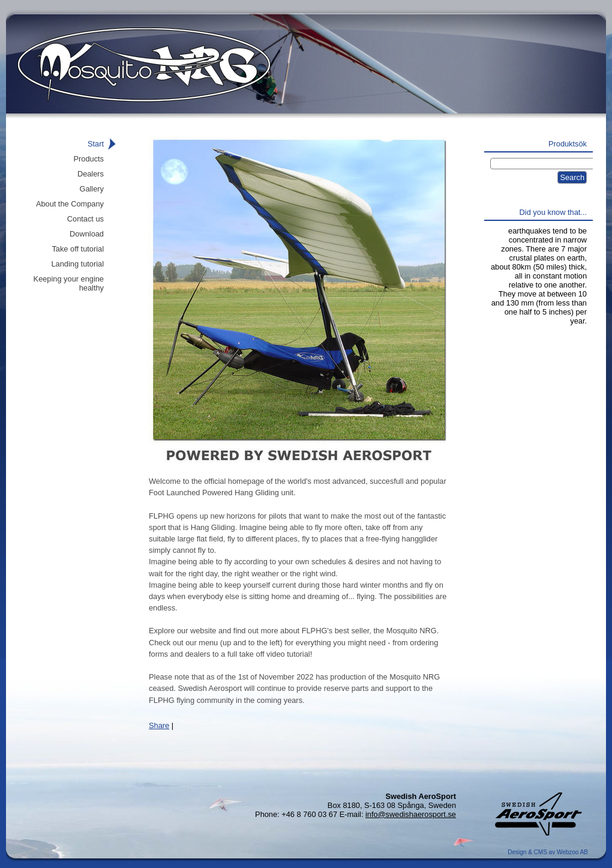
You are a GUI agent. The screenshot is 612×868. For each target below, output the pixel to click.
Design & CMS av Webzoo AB (548, 852)
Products (88, 159)
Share (159, 725)
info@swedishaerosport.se (411, 814)
